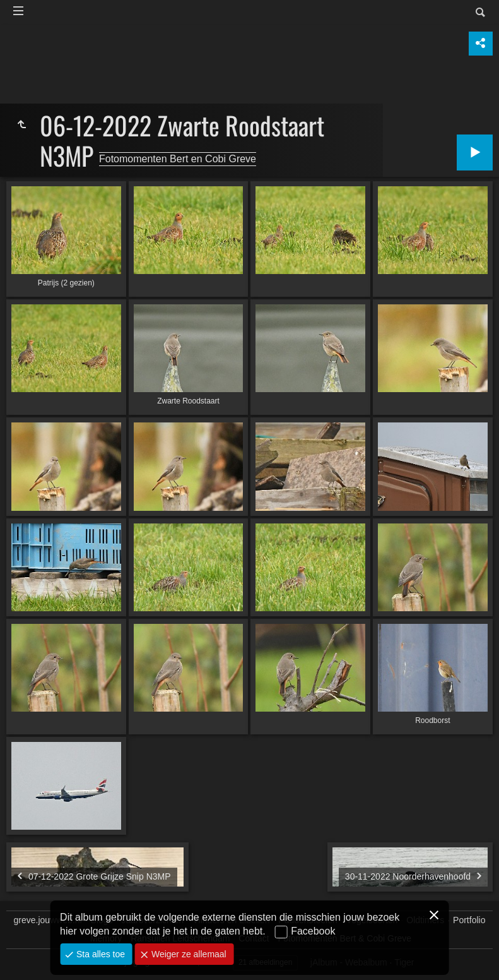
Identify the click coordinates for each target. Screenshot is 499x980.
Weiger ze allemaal (188, 954)
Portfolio (469, 920)
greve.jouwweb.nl (48, 920)
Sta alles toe (99, 954)
